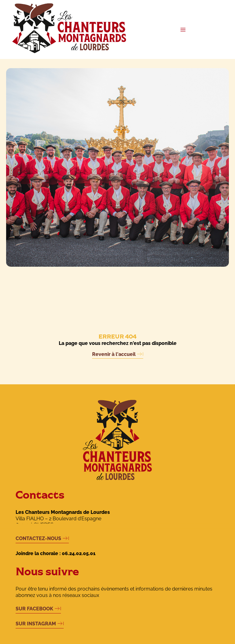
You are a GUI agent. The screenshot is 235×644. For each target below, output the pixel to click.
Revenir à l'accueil (114, 354)
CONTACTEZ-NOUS (38, 538)
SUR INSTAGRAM (36, 624)
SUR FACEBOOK (34, 609)
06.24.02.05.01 (79, 553)
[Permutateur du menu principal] (183, 29)
